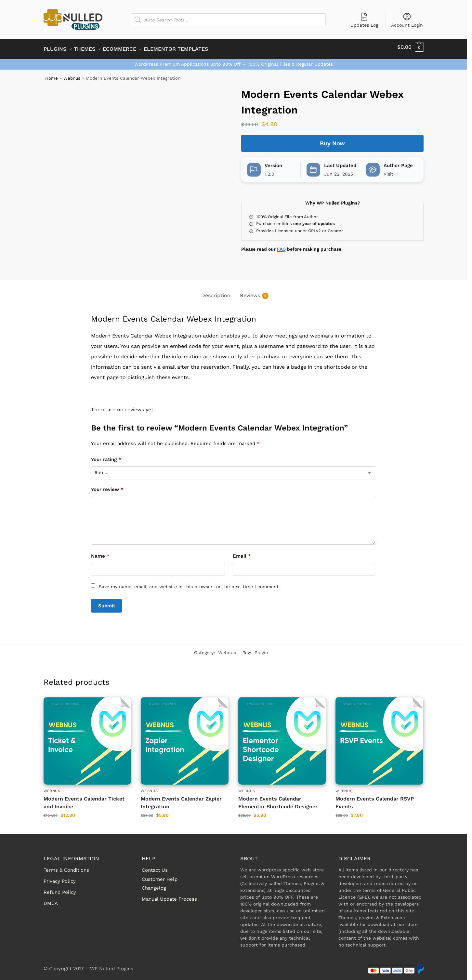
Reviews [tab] (254, 292)
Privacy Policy (60, 878)
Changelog (154, 884)
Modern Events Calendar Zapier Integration (181, 799)
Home (52, 74)
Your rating (106, 456)
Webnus (72, 74)
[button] (411, 47)
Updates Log (364, 20)
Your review (107, 486)
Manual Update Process (169, 895)
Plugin (261, 649)
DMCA (51, 900)
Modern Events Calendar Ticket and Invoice (84, 799)
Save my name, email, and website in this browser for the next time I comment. (189, 583)
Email (242, 552)
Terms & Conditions (66, 867)
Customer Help (160, 875)
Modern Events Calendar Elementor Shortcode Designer (278, 799)
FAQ (281, 245)
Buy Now (332, 140)
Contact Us (155, 867)
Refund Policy (60, 889)
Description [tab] (216, 292)
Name (100, 552)
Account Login (407, 20)
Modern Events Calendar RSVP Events (375, 799)
